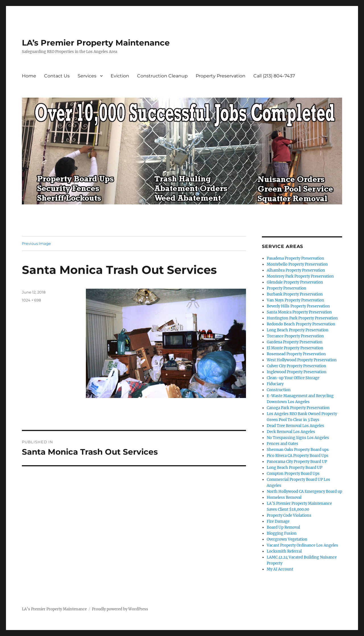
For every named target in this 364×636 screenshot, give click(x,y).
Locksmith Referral (284, 551)
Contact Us (57, 76)
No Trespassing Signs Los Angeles (298, 438)
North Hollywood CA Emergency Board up (304, 492)
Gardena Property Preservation (295, 342)
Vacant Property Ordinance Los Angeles (302, 545)
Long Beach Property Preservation (298, 330)
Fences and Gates (283, 444)
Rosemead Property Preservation (296, 354)
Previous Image (36, 243)
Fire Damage (278, 521)
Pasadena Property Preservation (295, 258)
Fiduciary (275, 384)
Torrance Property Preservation (295, 336)
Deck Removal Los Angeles (291, 432)
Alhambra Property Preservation (296, 270)
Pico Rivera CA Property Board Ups (298, 456)
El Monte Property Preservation (295, 348)
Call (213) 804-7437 (274, 76)
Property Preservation (221, 76)
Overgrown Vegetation (287, 539)
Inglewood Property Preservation (297, 372)
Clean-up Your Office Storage (293, 378)
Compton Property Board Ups (293, 474)
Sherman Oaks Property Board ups (298, 450)
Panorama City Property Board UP (297, 462)
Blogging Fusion (282, 533)
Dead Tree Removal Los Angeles (295, 426)
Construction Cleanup (162, 76)
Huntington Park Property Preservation (302, 318)
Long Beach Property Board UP (294, 468)
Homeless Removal (284, 497)
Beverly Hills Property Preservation (298, 306)
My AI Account (280, 569)
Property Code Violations (289, 515)
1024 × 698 (31, 300)
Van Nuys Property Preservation (295, 300)
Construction (279, 390)
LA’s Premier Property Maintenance (96, 43)
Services (87, 76)
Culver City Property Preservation (296, 366)
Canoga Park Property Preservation (298, 408)
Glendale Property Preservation (295, 282)
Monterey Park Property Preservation (300, 276)
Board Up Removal (283, 527)
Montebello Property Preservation (297, 264)
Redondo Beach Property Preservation (301, 324)
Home (29, 76)
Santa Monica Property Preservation (299, 312)
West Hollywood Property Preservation (302, 360)
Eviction (120, 76)
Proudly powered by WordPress (120, 609)
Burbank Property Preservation (295, 294)
